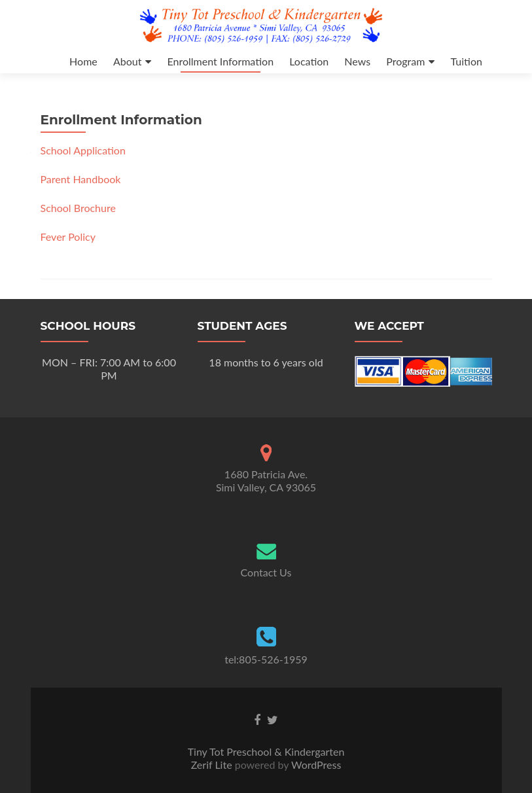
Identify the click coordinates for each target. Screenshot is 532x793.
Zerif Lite (213, 765)
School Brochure (78, 208)
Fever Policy (68, 237)
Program (405, 61)
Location (309, 61)
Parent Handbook (81, 179)
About (128, 61)
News (357, 61)
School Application (83, 150)
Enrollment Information (220, 61)
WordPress (315, 765)
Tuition (466, 61)
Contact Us (266, 572)
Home (83, 61)
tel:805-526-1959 (266, 659)
